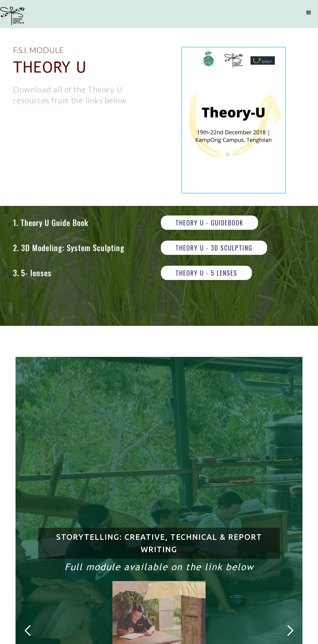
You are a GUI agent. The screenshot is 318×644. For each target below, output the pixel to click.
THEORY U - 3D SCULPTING (214, 248)
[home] (12, 16)
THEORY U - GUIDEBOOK (209, 223)
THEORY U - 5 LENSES (206, 273)
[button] (309, 13)
